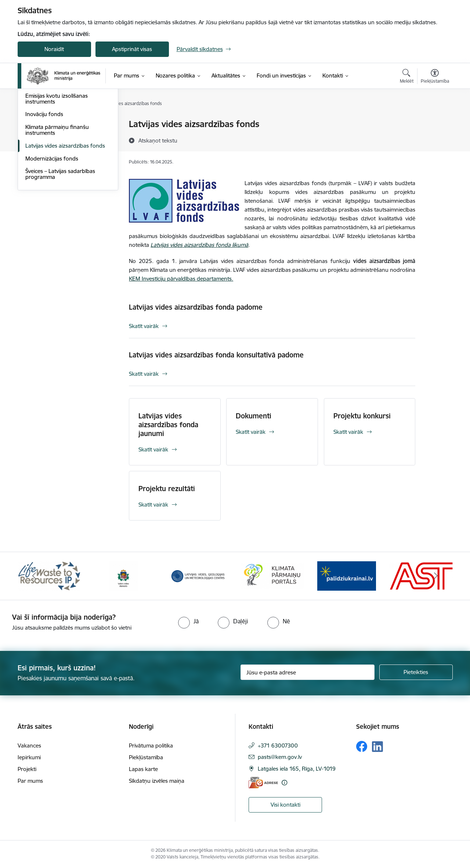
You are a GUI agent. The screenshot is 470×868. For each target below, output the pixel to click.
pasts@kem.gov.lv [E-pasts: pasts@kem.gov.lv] (280, 757)
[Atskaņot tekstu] (158, 140)
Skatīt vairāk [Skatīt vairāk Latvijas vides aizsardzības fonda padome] (144, 326)
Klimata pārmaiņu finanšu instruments (57, 209)
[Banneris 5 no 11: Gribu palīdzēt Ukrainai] (347, 575)
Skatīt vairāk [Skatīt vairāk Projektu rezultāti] (153, 505)
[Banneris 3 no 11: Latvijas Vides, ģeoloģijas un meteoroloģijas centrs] (198, 575)
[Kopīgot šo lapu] (434, 139)
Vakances (29, 745)
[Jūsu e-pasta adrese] (308, 672)
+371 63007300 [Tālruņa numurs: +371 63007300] (278, 745)
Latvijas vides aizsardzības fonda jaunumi (168, 425)
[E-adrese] (263, 783)
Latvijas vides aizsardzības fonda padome (196, 307)
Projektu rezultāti (167, 489)
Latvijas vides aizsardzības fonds (65, 225)
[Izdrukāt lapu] (434, 121)
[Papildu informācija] (284, 783)
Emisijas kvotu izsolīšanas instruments (57, 178)
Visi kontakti (285, 805)
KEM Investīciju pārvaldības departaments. (181, 279)
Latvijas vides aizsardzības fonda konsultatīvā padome (216, 355)
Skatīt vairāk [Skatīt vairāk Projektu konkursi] (348, 432)
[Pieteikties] (416, 672)
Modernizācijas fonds (52, 237)
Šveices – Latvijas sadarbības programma (60, 253)
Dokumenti (254, 416)
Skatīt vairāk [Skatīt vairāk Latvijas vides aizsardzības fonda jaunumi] (153, 449)
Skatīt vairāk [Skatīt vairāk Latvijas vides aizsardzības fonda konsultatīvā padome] (144, 374)
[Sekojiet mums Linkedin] (377, 747)
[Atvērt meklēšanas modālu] (407, 77)
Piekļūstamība (146, 757)
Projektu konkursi (362, 416)
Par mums (30, 781)
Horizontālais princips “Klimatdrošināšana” (52, 140)
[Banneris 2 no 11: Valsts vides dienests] (123, 575)
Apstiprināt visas (132, 49)
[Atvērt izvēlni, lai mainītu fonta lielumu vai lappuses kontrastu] (435, 77)
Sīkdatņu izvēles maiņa (157, 781)
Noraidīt (54, 49)
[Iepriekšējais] (35, 576)
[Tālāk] (436, 576)
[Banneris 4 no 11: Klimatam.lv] (272, 575)
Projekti (27, 769)
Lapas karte (143, 769)
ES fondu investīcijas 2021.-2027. (66, 125)
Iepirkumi (29, 757)
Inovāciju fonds (44, 193)
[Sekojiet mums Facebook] (362, 746)
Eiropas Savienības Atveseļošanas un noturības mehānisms (66, 159)
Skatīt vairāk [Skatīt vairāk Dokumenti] (251, 432)
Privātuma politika (151, 745)
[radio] (188, 621)
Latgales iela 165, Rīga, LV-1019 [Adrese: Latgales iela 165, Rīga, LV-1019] (297, 769)
